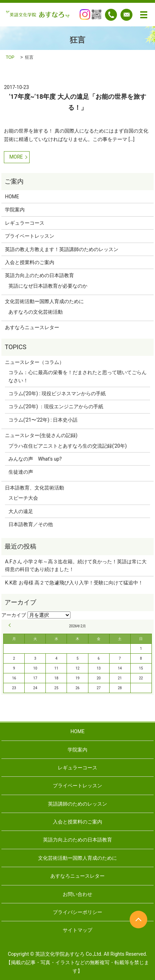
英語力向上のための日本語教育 (39, 275)
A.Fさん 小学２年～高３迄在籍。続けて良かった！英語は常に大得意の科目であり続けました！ (76, 565)
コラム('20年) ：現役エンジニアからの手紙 (56, 406)
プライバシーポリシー (77, 912)
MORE (16, 157)
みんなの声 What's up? (35, 459)
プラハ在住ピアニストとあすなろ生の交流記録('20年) (68, 446)
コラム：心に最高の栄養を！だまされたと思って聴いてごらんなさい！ (77, 376)
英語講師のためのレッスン (77, 804)
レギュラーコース (25, 223)
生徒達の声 (21, 472)
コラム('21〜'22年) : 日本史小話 (43, 420)
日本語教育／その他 (31, 524)
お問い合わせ (77, 894)
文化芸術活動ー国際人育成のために (44, 301)
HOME (12, 197)
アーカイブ (14, 615)
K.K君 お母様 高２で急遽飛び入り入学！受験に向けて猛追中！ (74, 583)
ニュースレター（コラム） (35, 362)
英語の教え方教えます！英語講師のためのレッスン (62, 249)
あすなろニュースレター (32, 327)
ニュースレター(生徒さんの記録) (41, 435)
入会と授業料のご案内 (30, 262)
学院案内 (15, 210)
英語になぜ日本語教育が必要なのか (48, 286)
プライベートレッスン (30, 236)
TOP (10, 57)
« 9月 (11, 625)
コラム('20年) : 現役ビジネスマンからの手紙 (57, 393)
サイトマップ (77, 930)
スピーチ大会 (23, 498)
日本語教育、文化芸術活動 (35, 488)
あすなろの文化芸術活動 (36, 312)
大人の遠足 (21, 511)
